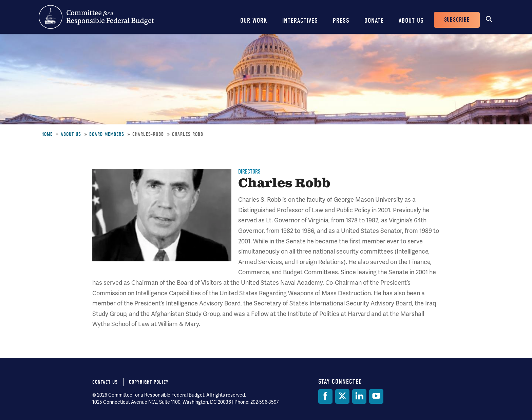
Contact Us (105, 382)
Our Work (254, 21)
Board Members (107, 134)
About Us (411, 21)
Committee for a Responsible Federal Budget (96, 17)
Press (341, 21)
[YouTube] (376, 396)
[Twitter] (342, 396)
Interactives (300, 21)
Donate (374, 21)
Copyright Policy (149, 382)
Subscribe (457, 20)
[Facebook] (325, 396)
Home (47, 134)
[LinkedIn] (359, 396)
